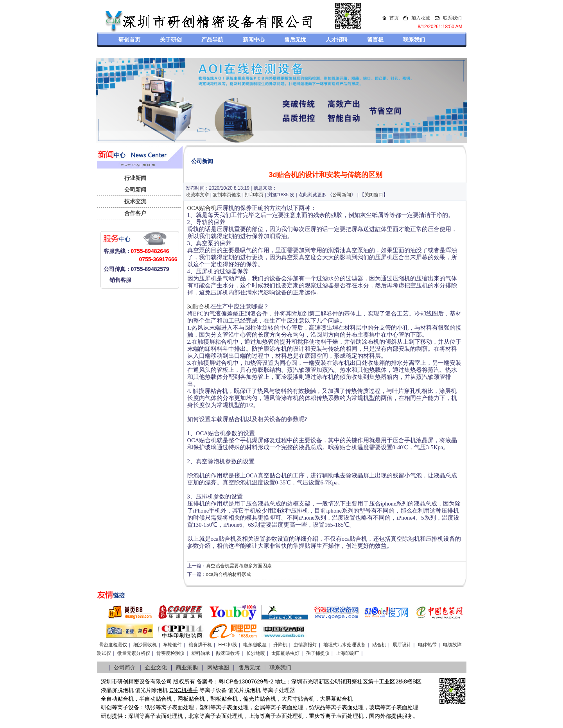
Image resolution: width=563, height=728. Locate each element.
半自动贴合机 (156, 699)
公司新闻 (135, 190)
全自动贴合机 (117, 699)
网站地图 (218, 667)
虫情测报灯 (305, 645)
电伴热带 (427, 645)
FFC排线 (227, 645)
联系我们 (452, 18)
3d (190, 307)
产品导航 (212, 39)
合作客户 (135, 213)
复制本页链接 (227, 195)
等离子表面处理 (175, 707)
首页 (394, 18)
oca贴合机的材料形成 (229, 574)
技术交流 (135, 201)
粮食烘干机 (200, 645)
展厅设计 (402, 645)
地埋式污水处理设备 (344, 645)
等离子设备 (213, 690)
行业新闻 (135, 178)
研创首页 (129, 39)
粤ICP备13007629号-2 (246, 681)
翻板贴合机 (224, 699)
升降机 (280, 645)
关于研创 (171, 39)
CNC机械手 (183, 690)
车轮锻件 (172, 645)
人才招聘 (337, 39)
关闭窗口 (374, 195)
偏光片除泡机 (151, 690)
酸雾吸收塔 (228, 653)
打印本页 (254, 195)
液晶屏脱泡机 (117, 690)
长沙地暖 (256, 653)
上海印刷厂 (348, 653)
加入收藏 (421, 18)
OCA (193, 208)
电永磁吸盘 (255, 645)
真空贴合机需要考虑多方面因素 (239, 566)
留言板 (375, 39)
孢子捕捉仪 (318, 653)
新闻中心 (254, 39)
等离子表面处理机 (161, 716)
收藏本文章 (197, 195)
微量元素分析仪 (134, 653)
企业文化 (156, 667)
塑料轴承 (201, 653)
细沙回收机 (145, 645)
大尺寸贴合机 (298, 699)
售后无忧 (295, 39)
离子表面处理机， (347, 716)
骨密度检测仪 (113, 645)
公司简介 (125, 667)
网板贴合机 (191, 699)
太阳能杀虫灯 (285, 653)
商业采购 (187, 667)
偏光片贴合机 (260, 699)
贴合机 (208, 208)
